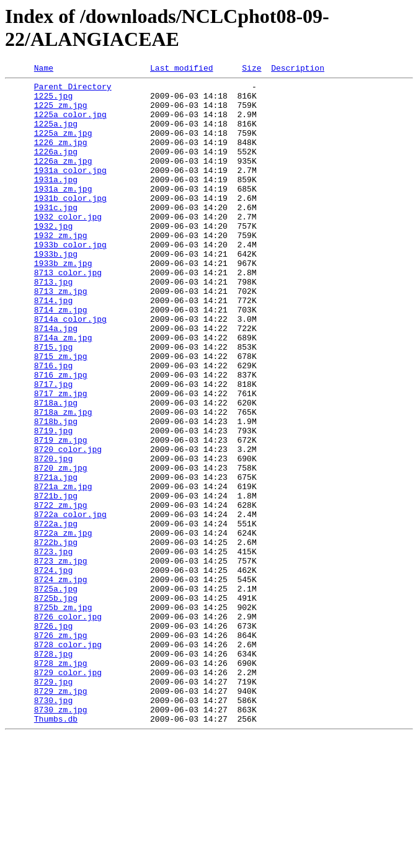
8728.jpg (53, 771)
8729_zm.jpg (61, 815)
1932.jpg (53, 257)
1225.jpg (53, 101)
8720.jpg (53, 536)
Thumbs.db (56, 849)
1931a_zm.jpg (63, 213)
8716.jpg (53, 425)
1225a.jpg (56, 135)
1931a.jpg (56, 201)
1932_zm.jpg (61, 268)
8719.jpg (53, 503)
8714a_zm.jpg (63, 391)
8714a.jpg (56, 380)
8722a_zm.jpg (63, 626)
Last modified (181, 69)
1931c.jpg (56, 235)
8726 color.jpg (68, 726)
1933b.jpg (56, 291)
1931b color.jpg (70, 224)
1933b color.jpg (70, 280)
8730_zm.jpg (61, 838)
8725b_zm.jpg (63, 715)
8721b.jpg (56, 581)
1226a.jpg (56, 168)
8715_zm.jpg (61, 414)
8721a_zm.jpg (63, 570)
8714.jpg (53, 347)
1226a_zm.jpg (63, 179)
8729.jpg (53, 804)
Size (251, 69)
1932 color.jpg (68, 246)
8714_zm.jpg (61, 358)
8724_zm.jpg (61, 681)
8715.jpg (53, 402)
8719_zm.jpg (61, 514)
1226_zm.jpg (61, 157)
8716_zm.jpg (61, 436)
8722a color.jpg (70, 603)
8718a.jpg (56, 469)
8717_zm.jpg (61, 458)
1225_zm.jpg (61, 112)
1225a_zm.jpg (63, 146)
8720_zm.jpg (61, 547)
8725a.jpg (56, 693)
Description (298, 69)
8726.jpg (53, 737)
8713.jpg (53, 324)
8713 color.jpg (68, 313)
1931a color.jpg (70, 190)
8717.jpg (53, 447)
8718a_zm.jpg (63, 480)
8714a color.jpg (70, 369)
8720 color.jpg (68, 525)
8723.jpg (53, 648)
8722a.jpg (56, 614)
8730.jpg (53, 826)
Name (44, 69)
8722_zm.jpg (61, 592)
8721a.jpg (56, 559)
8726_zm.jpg (61, 748)
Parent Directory (73, 90)
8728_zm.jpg (61, 782)
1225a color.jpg (70, 123)
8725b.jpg (56, 704)
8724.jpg (53, 670)
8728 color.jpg (68, 759)
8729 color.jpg (68, 793)
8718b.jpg (56, 492)
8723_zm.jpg (61, 659)
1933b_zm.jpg (63, 302)
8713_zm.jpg (61, 335)
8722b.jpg (56, 637)
